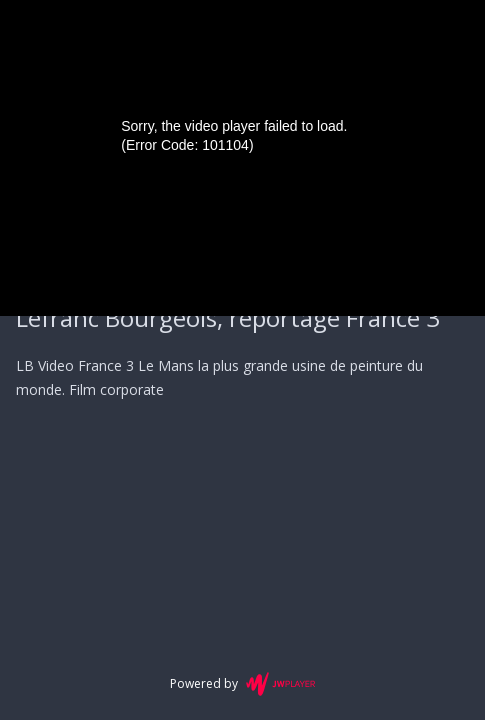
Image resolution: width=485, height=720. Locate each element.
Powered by (242, 684)
